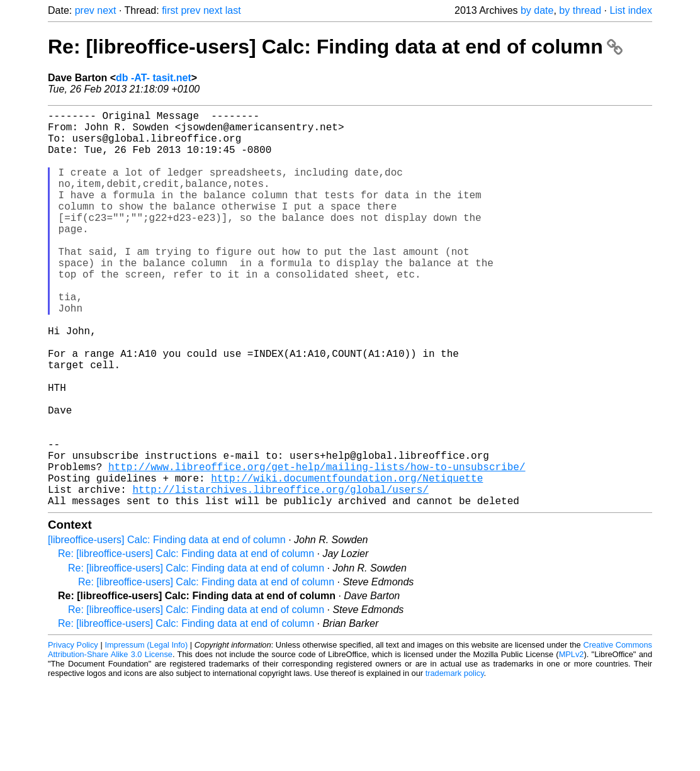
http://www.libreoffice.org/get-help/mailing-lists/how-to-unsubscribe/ (317, 547)
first (170, 10)
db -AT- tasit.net (154, 78)
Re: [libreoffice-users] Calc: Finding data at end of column (335, 47)
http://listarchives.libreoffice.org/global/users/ (280, 575)
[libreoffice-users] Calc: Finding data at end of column (167, 628)
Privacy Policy (73, 733)
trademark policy (455, 761)
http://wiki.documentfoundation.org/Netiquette (347, 561)
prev (85, 10)
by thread (580, 10)
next (106, 10)
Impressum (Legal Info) (146, 733)
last (233, 10)
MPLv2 (572, 742)
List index (631, 10)
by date (537, 10)
